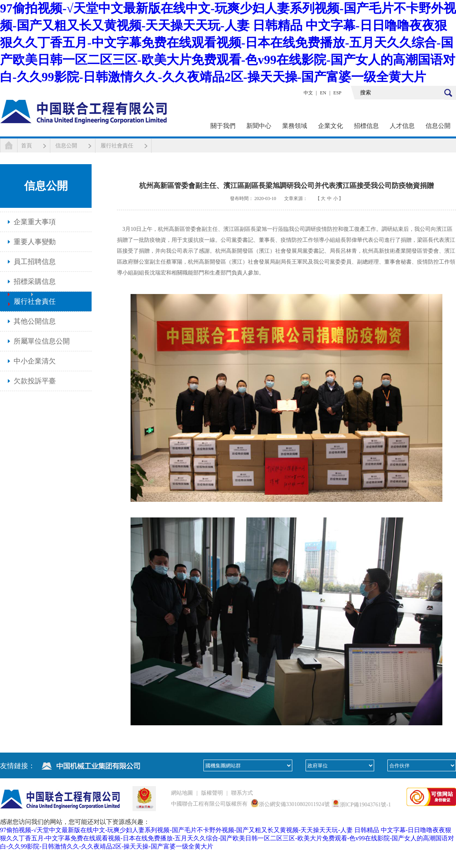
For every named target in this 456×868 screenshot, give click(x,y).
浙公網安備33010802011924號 (294, 804)
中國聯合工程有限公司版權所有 (209, 804)
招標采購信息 (35, 282)
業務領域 (295, 126)
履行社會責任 (117, 146)
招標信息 (366, 126)
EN (323, 93)
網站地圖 (182, 793)
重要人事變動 (35, 242)
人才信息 (402, 126)
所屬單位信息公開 (42, 341)
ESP (337, 93)
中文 (308, 93)
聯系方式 (242, 793)
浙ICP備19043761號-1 (365, 805)
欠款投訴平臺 (35, 381)
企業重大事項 (35, 222)
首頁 (27, 146)
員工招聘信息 (35, 262)
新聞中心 (259, 126)
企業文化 (331, 126)
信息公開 (438, 126)
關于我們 (223, 126)
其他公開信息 (35, 321)
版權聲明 (212, 793)
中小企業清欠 (35, 361)
